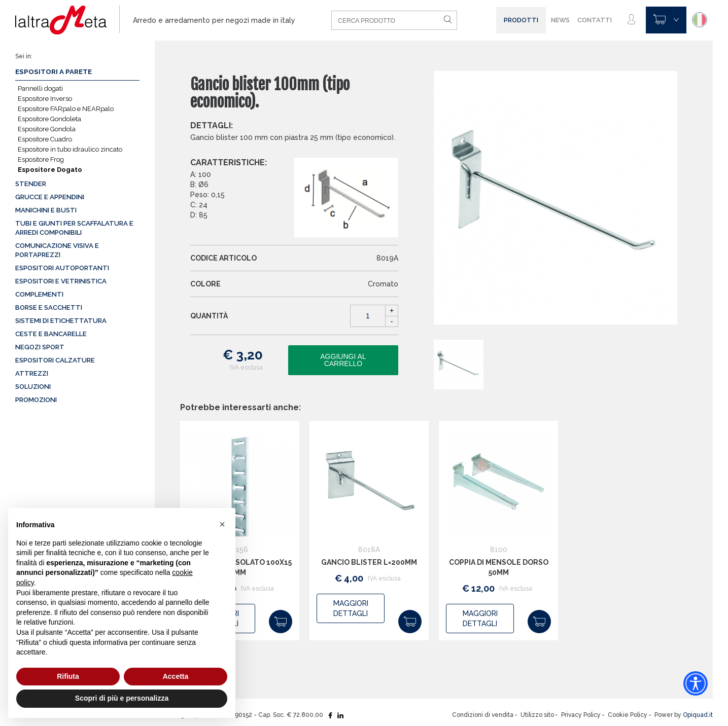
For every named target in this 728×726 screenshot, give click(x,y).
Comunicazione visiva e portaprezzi (57, 250)
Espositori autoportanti (62, 268)
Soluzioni (33, 387)
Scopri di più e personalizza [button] (122, 698)
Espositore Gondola (47, 129)
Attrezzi (32, 373)
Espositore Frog (41, 159)
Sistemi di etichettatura (61, 321)
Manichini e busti (46, 210)
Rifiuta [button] (68, 676)
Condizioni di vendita (483, 715)
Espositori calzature (55, 360)
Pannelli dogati (40, 88)
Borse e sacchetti (49, 307)
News (560, 20)
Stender (31, 184)
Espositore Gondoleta (49, 119)
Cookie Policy (628, 715)
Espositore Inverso (45, 99)
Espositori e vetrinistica (61, 281)
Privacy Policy (581, 715)
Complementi (39, 294)
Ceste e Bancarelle (51, 334)
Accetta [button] (176, 676)
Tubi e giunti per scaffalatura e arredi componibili (74, 228)
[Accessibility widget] (696, 683)
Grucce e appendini (50, 197)
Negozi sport (40, 347)
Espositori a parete (54, 72)
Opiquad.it (698, 715)
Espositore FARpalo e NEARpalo (66, 109)
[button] (222, 524)
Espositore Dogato (50, 170)
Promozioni (36, 400)
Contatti (595, 20)
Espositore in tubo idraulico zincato (70, 149)
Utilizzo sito (537, 715)
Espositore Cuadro (45, 139)
